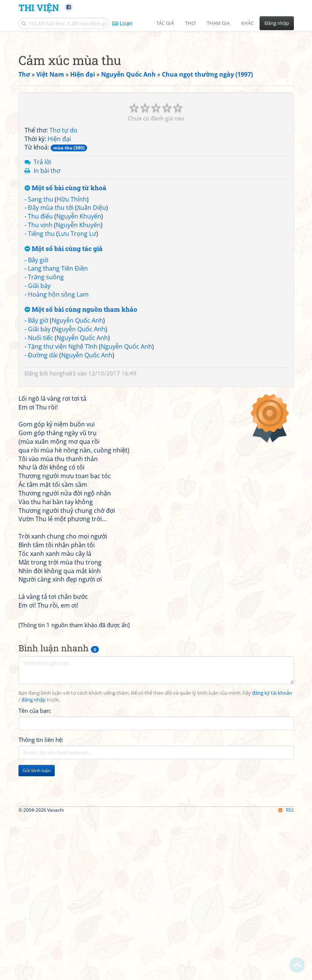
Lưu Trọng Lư (77, 339)
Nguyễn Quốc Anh (77, 426)
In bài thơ (47, 276)
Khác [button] (247, 23)
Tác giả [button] (165, 23)
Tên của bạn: (35, 922)
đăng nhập (34, 911)
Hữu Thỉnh (72, 305)
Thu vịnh (40, 331)
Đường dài (43, 461)
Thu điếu (40, 322)
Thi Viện (39, 7)
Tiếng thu (41, 339)
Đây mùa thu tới (51, 313)
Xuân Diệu (91, 313)
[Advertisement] (156, 89)
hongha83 (63, 479)
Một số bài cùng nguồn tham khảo (81, 415)
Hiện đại (59, 245)
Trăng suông (46, 383)
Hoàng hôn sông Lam (58, 400)
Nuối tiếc (41, 443)
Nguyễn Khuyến (79, 322)
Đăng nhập (277, 23)
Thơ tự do (63, 236)
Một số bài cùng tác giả (64, 355)
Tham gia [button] (218, 23)
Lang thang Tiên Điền (58, 374)
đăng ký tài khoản (272, 904)
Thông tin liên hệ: (41, 951)
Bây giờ (38, 366)
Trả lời (42, 268)
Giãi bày (39, 391)
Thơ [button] (190, 23)
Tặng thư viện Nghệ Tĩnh (63, 452)
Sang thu (41, 305)
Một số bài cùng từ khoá (65, 294)
